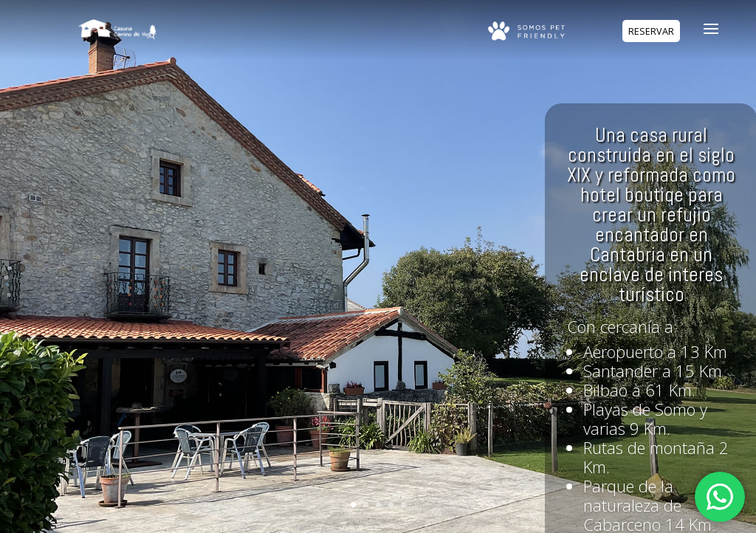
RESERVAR (651, 31)
